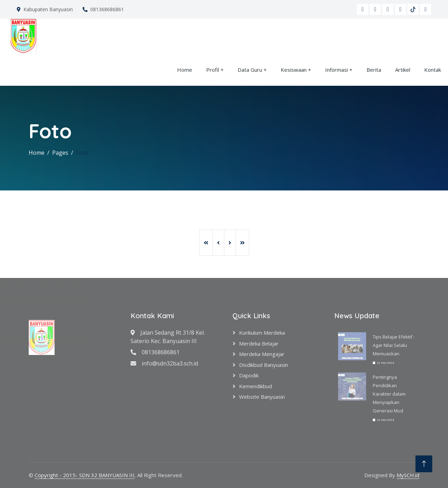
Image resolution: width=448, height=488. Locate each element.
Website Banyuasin (262, 397)
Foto (82, 153)
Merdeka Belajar (259, 343)
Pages (60, 153)
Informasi (337, 70)
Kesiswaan (294, 70)
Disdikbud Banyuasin (264, 365)
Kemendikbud (255, 386)
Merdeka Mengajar (262, 354)
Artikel (403, 70)
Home (185, 70)
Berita (374, 70)
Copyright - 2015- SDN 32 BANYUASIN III (85, 475)
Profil (213, 70)
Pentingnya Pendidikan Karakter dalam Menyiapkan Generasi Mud (389, 394)
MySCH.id (408, 475)
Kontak (433, 70)
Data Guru (250, 70)
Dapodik (249, 375)
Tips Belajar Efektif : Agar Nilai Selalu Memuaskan (394, 345)
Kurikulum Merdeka (262, 333)
